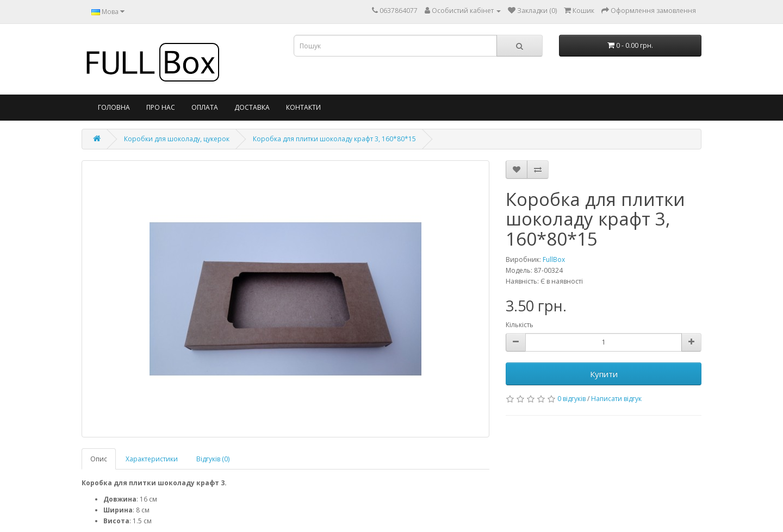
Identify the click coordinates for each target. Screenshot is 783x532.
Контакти (303, 107)
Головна (114, 107)
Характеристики (152, 459)
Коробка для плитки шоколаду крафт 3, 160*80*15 (334, 139)
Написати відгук (616, 399)
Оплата (205, 107)
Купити (604, 374)
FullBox (554, 259)
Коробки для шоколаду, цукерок (177, 139)
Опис (99, 459)
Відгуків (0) (213, 459)
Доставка (252, 107)
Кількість (520, 325)
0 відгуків (571, 399)
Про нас (161, 107)
